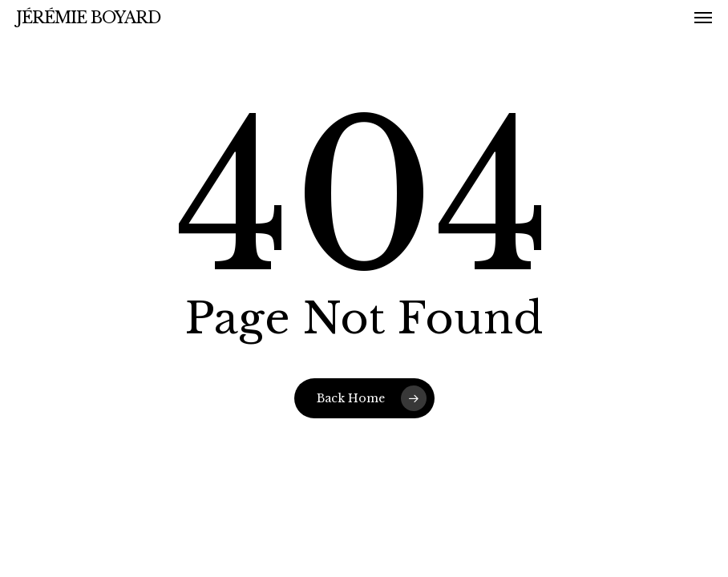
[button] (703, 18)
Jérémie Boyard (88, 18)
